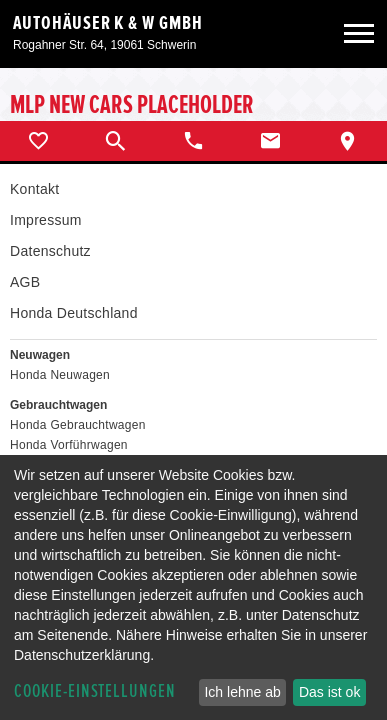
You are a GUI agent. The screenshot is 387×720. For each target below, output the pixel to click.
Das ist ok (329, 692)
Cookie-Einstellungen (95, 691)
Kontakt (34, 189)
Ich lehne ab (242, 692)
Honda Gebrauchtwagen (78, 425)
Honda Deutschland (74, 313)
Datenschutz (50, 251)
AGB (25, 282)
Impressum (46, 220)
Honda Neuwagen (60, 375)
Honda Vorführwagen (69, 445)
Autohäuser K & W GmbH (108, 23)
